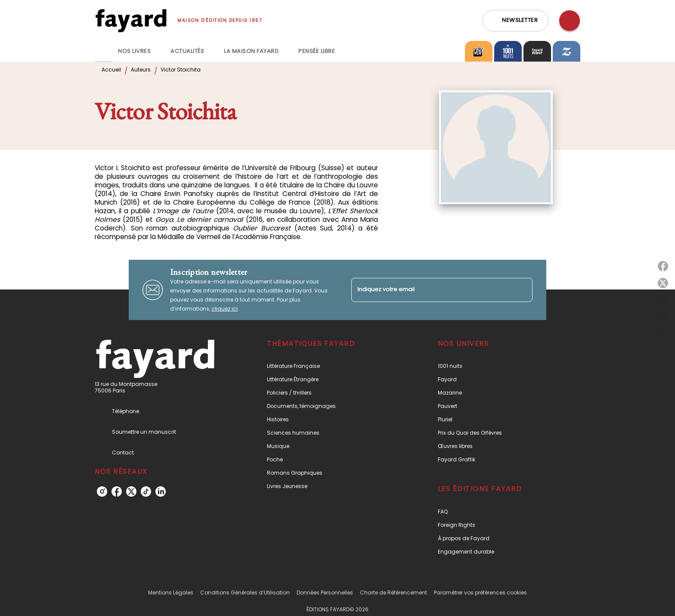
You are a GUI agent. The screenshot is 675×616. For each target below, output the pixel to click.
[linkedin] (161, 492)
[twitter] (131, 492)
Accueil (111, 70)
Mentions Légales (171, 593)
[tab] (104, 51)
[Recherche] (570, 21)
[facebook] (117, 492)
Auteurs (141, 70)
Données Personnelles (325, 593)
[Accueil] (131, 20)
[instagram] (102, 492)
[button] (515, 21)
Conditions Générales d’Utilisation (245, 593)
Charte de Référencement (393, 593)
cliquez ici (224, 309)
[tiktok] (146, 492)
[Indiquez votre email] (431, 290)
